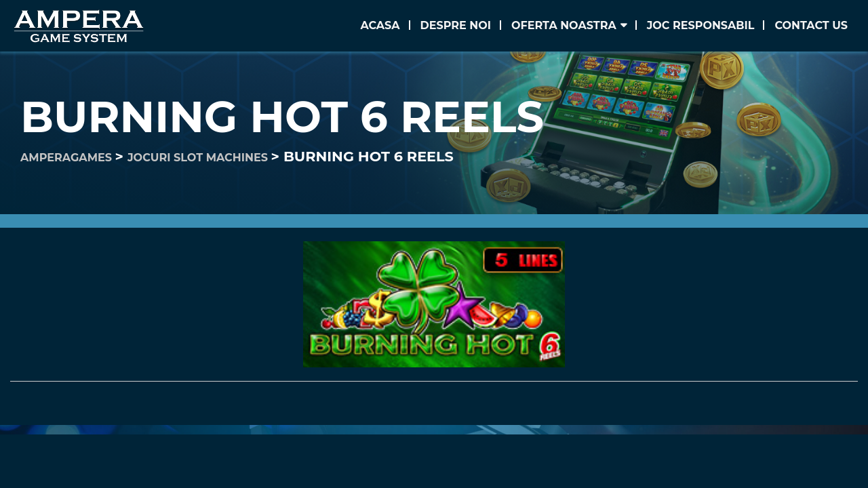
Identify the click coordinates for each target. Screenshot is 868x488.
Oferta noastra (564, 25)
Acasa (380, 25)
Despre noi (456, 25)
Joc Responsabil (701, 25)
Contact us (811, 25)
